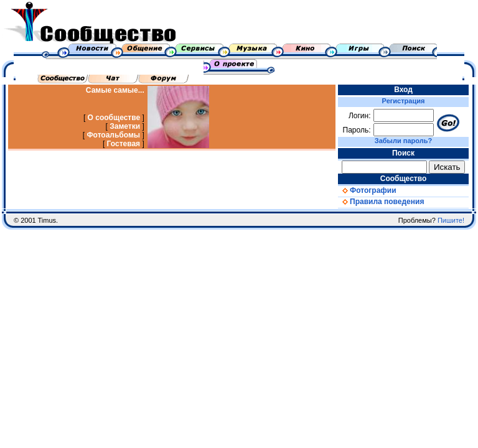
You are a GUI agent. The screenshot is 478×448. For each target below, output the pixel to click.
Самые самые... (115, 90)
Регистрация (404, 101)
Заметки (125, 126)
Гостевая (124, 144)
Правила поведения (381, 202)
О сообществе (114, 118)
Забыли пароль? (403, 141)
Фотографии (367, 190)
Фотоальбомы (113, 135)
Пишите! (451, 220)
